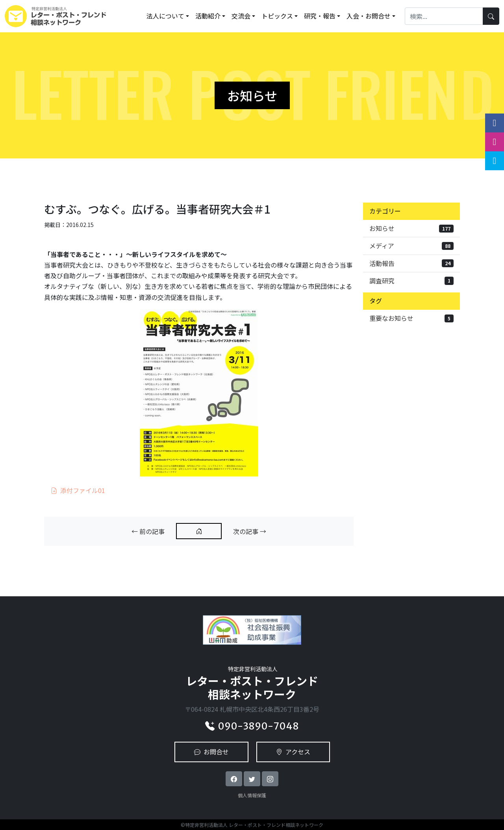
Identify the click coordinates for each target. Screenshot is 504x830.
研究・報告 (320, 16)
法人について (165, 16)
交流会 (241, 16)
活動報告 (411, 263)
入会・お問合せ (369, 16)
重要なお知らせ (411, 318)
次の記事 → (250, 531)
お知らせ (411, 228)
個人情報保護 (252, 795)
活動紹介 (208, 16)
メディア (411, 246)
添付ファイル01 (78, 490)
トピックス (277, 16)
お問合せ (211, 752)
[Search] (444, 16)
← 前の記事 (148, 531)
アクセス (293, 752)
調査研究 (411, 281)
